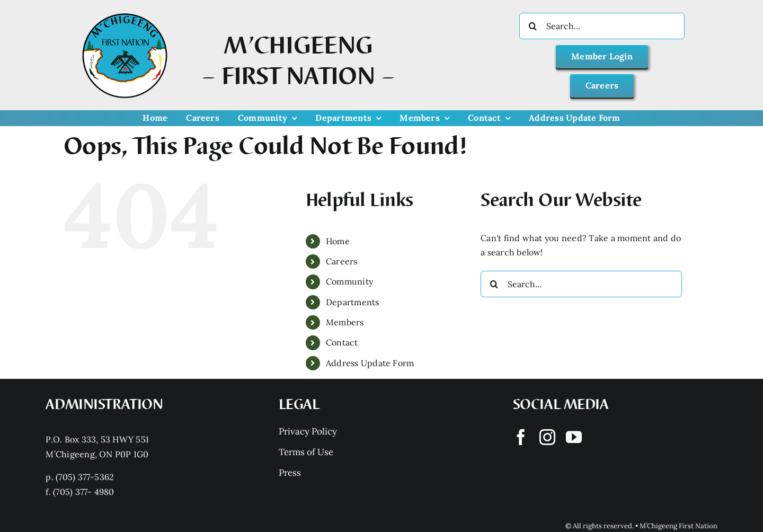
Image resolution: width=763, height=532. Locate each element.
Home (338, 241)
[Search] (533, 26)
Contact (342, 342)
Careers (342, 261)
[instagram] (547, 437)
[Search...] (602, 26)
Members (345, 322)
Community (349, 281)
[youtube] (574, 437)
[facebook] (521, 437)
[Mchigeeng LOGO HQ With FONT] (125, 13)
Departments (353, 302)
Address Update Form (370, 363)
